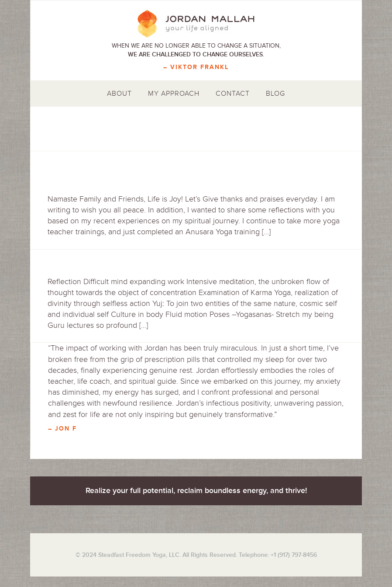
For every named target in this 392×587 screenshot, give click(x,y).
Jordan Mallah (196, 24)
